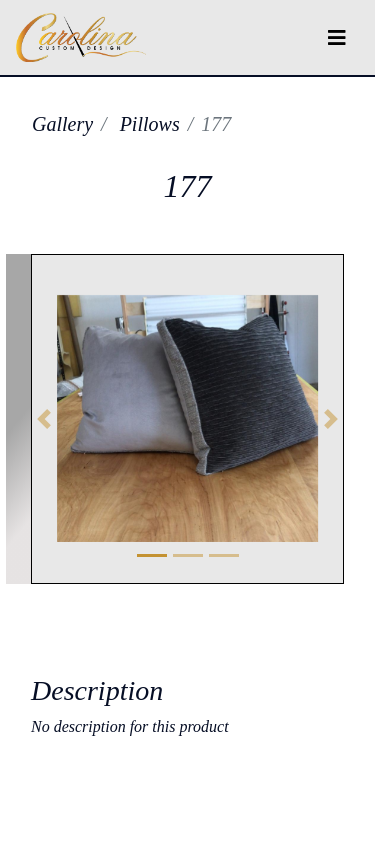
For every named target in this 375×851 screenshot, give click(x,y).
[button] (44, 419)
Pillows (150, 124)
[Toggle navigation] (337, 38)
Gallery (62, 124)
